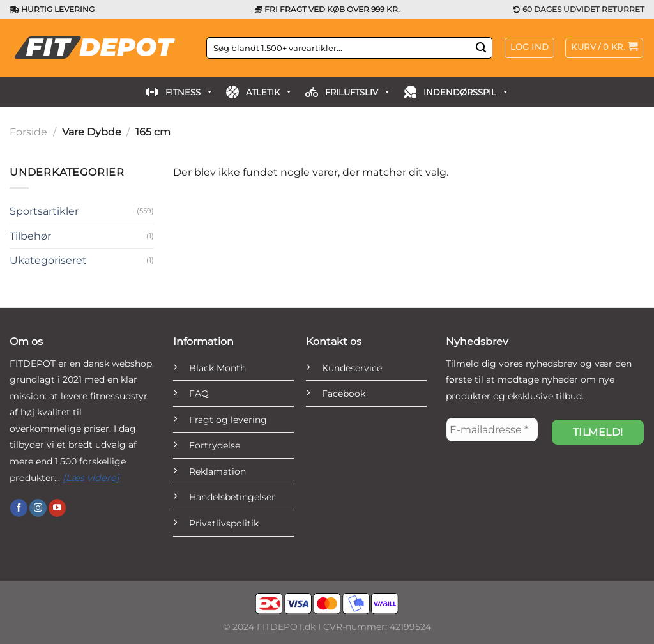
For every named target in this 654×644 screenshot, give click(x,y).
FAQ (199, 394)
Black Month (217, 368)
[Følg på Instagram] (38, 508)
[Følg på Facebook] (19, 508)
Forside (28, 132)
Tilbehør (30, 236)
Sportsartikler (44, 211)
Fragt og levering (228, 420)
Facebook (344, 394)
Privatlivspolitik (224, 523)
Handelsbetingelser (232, 497)
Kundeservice (352, 368)
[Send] (481, 48)
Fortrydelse (215, 445)
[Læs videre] (91, 478)
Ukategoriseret (48, 260)
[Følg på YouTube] (57, 508)
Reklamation (217, 471)
